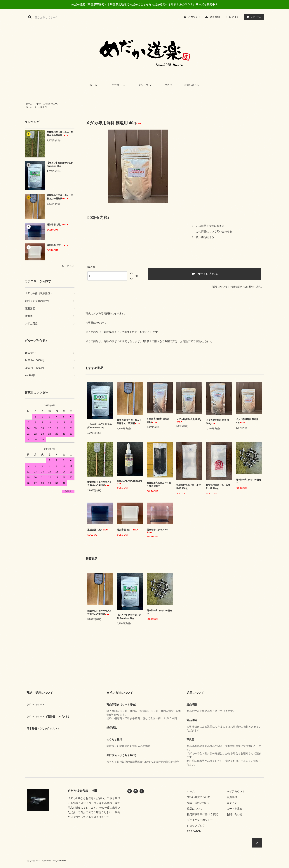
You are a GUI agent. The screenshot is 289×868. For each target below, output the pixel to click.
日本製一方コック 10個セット (248, 481)
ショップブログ (196, 826)
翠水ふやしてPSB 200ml (129, 482)
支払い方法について (199, 797)
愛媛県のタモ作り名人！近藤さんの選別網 (60, 134)
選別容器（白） (57, 245)
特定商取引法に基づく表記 (246, 287)
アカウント (194, 17)
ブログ (168, 85)
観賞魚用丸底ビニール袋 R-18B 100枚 (159, 484)
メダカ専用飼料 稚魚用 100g (217, 422)
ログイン (234, 17)
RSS (190, 831)
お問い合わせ (192, 85)
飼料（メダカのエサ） (48, 104)
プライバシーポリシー (200, 820)
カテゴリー (118, 85)
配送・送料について (199, 803)
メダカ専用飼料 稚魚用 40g (247, 421)
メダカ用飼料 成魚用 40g (189, 420)
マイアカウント (236, 791)
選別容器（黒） (57, 225)
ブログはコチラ (100, 817)
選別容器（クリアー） (158, 531)
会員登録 (215, 17)
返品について (220, 287)
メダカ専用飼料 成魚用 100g (158, 420)
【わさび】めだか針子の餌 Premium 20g (60, 164)
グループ (145, 85)
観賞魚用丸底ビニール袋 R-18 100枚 (189, 487)
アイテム (253, 17)
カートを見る (234, 809)
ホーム (93, 85)
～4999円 (42, 107)
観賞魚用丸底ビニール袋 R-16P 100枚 (218, 487)
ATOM (198, 831)
